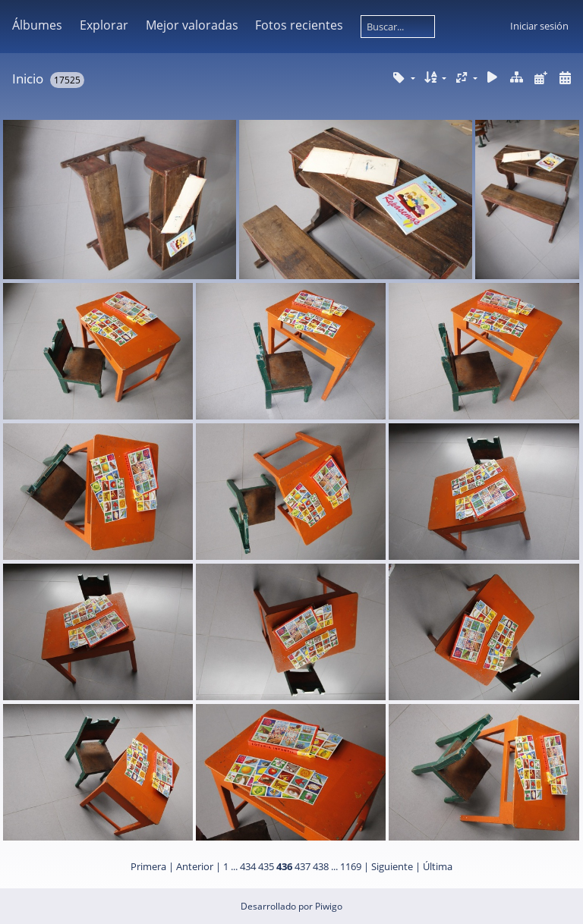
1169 (351, 866)
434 (248, 866)
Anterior (195, 866)
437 (303, 866)
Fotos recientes (299, 25)
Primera (148, 866)
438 (321, 866)
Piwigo (329, 906)
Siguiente (392, 866)
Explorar (104, 25)
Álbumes (37, 25)
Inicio (28, 79)
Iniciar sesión (539, 26)
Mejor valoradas (192, 25)
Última (438, 866)
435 (266, 866)
